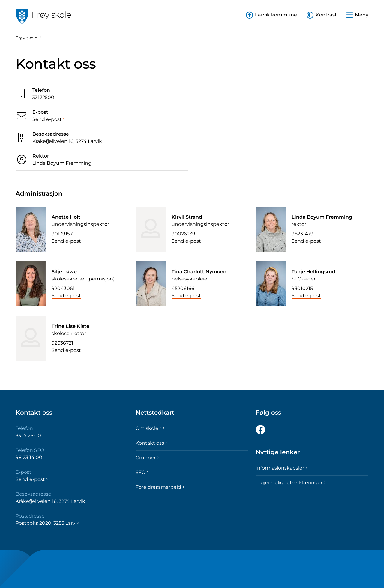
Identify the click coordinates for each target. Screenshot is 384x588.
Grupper (147, 458)
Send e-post (49, 119)
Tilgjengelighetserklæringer (291, 483)
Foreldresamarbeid (160, 487)
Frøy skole (26, 38)
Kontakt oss (151, 443)
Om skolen (150, 428)
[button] (322, 15)
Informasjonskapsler (281, 468)
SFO (142, 472)
